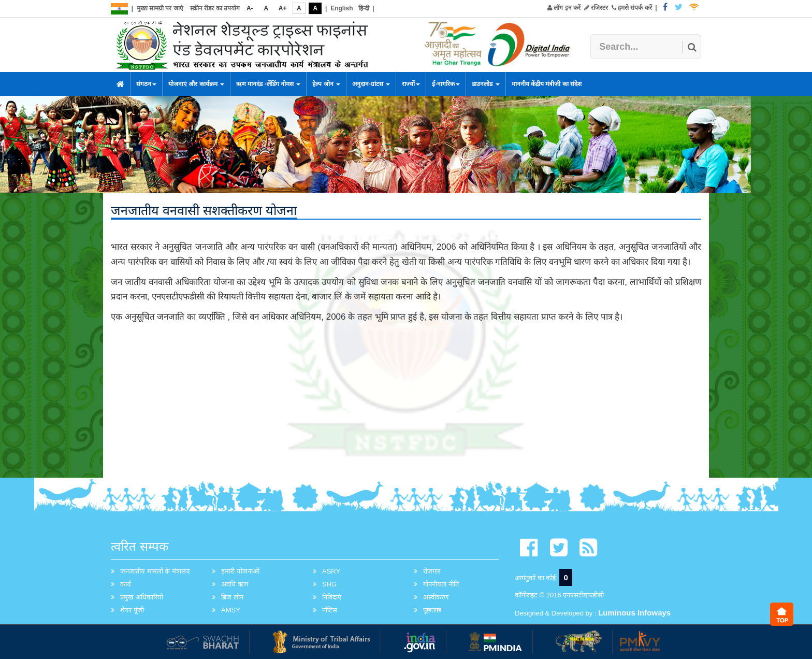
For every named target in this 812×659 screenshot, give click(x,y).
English (342, 8)
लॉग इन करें (564, 8)
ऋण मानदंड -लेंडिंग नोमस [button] (268, 84)
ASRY (331, 571)
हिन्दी (364, 8)
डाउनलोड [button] (485, 84)
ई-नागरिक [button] (446, 84)
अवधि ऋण (235, 584)
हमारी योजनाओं (240, 571)
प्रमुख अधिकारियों (142, 597)
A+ (283, 8)
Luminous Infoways (634, 613)
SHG (329, 584)
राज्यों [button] (411, 84)
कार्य (126, 584)
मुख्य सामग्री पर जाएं (160, 8)
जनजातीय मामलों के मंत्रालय (155, 571)
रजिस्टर (596, 8)
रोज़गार (432, 571)
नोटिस (330, 610)
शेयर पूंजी (132, 610)
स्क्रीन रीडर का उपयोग (215, 8)
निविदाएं (332, 597)
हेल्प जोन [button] (326, 84)
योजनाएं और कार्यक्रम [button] (196, 84)
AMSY (231, 610)
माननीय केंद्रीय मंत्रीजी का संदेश (547, 84)
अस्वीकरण (436, 597)
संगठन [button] (146, 84)
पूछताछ (432, 610)
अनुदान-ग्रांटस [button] (371, 84)
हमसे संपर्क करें (632, 8)
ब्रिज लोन (232, 597)
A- (250, 8)
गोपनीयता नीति (441, 584)
